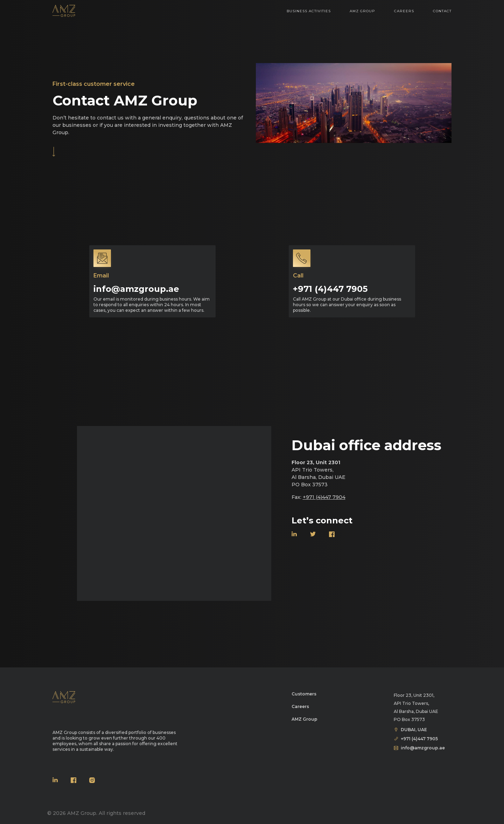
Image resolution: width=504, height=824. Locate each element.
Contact (442, 16)
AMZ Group (362, 16)
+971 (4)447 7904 (324, 497)
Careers (404, 16)
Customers (304, 694)
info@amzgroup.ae (136, 289)
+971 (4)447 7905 (330, 289)
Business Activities (309, 16)
